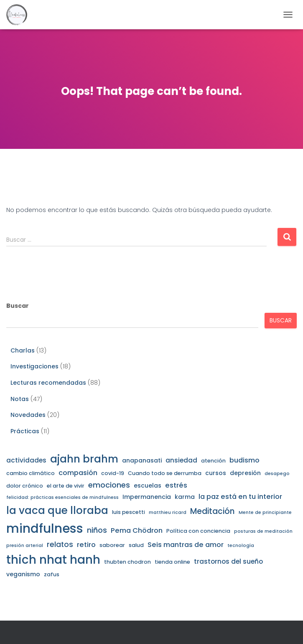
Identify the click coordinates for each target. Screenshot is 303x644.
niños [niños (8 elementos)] (97, 530)
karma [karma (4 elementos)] (185, 497)
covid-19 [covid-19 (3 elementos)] (113, 473)
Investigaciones (34, 366)
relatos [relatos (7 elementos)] (60, 544)
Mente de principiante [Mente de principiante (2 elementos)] (265, 512)
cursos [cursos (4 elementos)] (216, 473)
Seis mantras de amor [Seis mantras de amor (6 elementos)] (186, 545)
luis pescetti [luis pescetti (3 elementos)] (129, 512)
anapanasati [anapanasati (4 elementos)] (142, 460)
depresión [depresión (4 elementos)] (245, 473)
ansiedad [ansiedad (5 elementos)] (181, 460)
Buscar (18, 306)
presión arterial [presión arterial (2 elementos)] (25, 546)
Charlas (23, 350)
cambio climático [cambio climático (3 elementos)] (31, 473)
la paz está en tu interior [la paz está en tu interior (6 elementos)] (240, 497)
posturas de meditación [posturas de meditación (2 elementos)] (263, 531)
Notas (20, 399)
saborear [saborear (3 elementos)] (112, 545)
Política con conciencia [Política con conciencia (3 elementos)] (198, 531)
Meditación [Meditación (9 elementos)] (213, 511)
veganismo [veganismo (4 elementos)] (23, 574)
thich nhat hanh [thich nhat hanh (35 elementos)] (53, 560)
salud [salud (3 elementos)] (136, 545)
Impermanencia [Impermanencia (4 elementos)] (147, 497)
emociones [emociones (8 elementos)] (109, 485)
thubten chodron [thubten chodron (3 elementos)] (127, 562)
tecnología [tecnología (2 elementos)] (241, 546)
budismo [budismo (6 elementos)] (244, 460)
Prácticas (25, 431)
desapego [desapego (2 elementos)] (277, 474)
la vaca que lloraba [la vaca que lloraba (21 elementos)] (57, 510)
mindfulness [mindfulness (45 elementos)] (45, 528)
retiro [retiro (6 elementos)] (86, 545)
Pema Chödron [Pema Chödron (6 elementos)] (137, 530)
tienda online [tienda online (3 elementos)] (172, 562)
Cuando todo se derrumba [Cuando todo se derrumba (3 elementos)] (165, 473)
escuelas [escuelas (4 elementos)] (148, 486)
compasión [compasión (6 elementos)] (78, 473)
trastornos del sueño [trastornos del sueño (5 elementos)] (228, 561)
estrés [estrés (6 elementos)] (176, 485)
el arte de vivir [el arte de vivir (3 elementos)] (66, 486)
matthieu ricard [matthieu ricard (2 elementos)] (168, 512)
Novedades (28, 415)
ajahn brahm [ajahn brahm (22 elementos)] (84, 459)
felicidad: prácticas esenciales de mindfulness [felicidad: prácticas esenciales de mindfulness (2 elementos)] (62, 497)
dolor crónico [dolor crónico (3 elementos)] (25, 486)
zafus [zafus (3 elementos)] (52, 574)
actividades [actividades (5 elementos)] (26, 460)
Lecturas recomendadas (48, 383)
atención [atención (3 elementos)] (213, 461)
